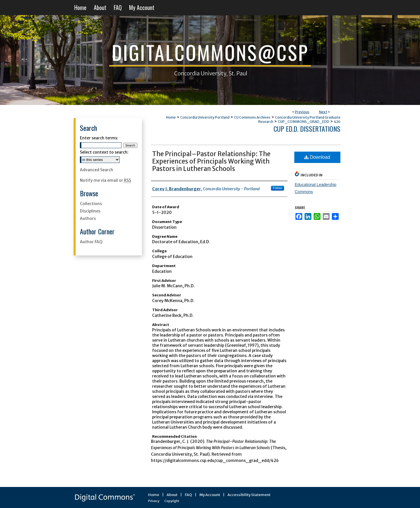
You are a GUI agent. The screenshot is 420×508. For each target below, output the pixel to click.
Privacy (154, 501)
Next (323, 112)
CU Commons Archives (252, 117)
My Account (210, 495)
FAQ (188, 495)
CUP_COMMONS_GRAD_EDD (304, 122)
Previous (302, 112)
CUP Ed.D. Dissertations (307, 129)
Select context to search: (104, 152)
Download (317, 157)
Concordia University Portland (205, 117)
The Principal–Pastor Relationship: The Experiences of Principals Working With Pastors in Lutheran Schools (211, 161)
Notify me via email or (105, 180)
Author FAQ (91, 242)
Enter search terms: (99, 138)
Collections (91, 204)
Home (171, 117)
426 (337, 122)
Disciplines (90, 211)
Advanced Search (97, 170)
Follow (278, 188)
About (172, 495)
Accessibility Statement (249, 495)
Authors (88, 218)
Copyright (172, 501)
